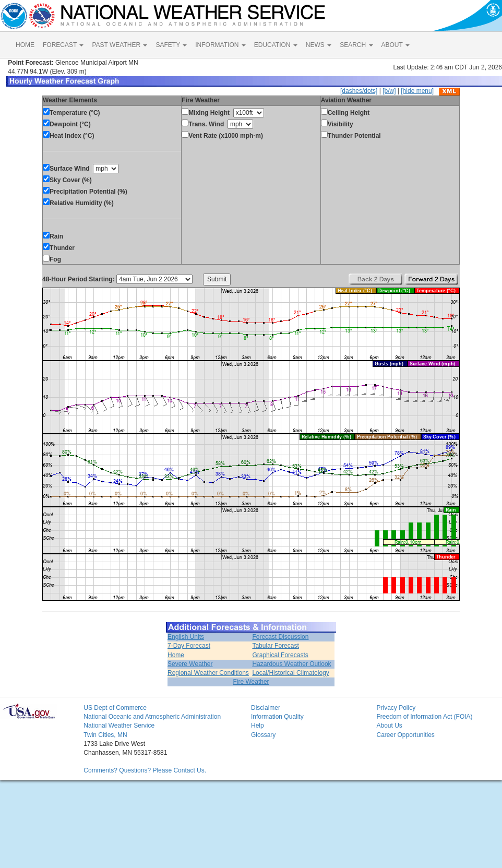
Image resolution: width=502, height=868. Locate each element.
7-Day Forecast (189, 646)
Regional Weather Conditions (208, 673)
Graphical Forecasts (280, 655)
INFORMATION (220, 45)
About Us (389, 726)
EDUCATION (276, 45)
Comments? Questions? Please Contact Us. (145, 770)
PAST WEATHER (119, 45)
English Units (186, 637)
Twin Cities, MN (105, 735)
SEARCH (356, 45)
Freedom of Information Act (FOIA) (424, 717)
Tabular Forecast (275, 646)
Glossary (263, 735)
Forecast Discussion (280, 637)
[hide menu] (417, 91)
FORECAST (63, 45)
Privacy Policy (396, 708)
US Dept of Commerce (115, 708)
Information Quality (277, 717)
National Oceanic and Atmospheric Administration (152, 717)
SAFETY (171, 45)
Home (176, 655)
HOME (25, 45)
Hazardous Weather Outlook (291, 664)
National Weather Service (119, 726)
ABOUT (396, 45)
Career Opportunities (405, 735)
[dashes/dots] (359, 91)
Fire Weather (251, 682)
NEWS (319, 45)
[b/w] (389, 91)
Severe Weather (190, 664)
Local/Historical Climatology (290, 673)
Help (258, 726)
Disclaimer (266, 708)
